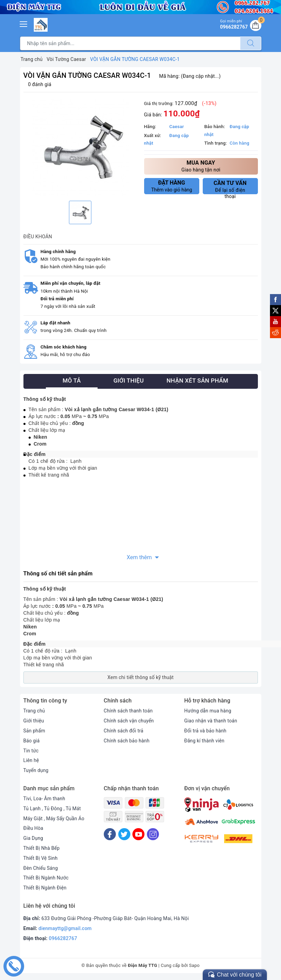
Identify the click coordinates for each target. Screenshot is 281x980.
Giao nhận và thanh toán (211, 721)
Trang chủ (34, 711)
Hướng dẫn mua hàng (208, 711)
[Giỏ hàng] (255, 26)
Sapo (194, 965)
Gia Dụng (34, 838)
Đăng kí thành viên (205, 741)
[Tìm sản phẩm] (130, 43)
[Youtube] (138, 834)
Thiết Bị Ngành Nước (47, 878)
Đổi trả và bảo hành (206, 731)
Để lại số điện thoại (230, 187)
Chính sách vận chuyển (129, 721)
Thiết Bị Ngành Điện (46, 888)
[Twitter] (124, 834)
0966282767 (63, 938)
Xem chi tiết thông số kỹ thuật (140, 677)
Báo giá (32, 741)
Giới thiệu (34, 721)
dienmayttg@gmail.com (65, 928)
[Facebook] (110, 834)
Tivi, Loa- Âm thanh (45, 799)
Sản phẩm (35, 731)
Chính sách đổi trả (124, 731)
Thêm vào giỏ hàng (172, 186)
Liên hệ (31, 760)
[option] (80, 147)
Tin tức (31, 751)
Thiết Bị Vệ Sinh (41, 858)
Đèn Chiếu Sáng (41, 868)
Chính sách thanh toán (129, 711)
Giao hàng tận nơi (201, 166)
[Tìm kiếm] (251, 43)
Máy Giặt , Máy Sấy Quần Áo (54, 819)
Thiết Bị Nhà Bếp (42, 848)
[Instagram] (153, 834)
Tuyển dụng (36, 770)
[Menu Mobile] (24, 23)
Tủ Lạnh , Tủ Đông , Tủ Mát (53, 809)
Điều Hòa (34, 828)
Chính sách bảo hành (127, 741)
